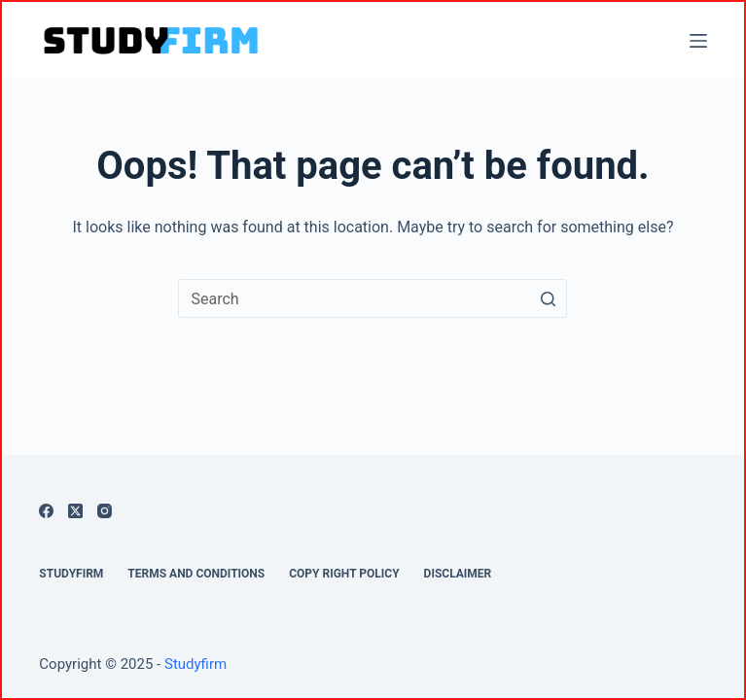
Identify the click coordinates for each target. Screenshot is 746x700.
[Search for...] (373, 298)
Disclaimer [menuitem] (458, 574)
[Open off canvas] (698, 41)
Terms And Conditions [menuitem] (196, 574)
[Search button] (548, 298)
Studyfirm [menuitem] (71, 574)
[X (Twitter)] (75, 511)
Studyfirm (195, 664)
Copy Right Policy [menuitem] (344, 574)
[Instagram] (105, 511)
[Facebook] (46, 511)
